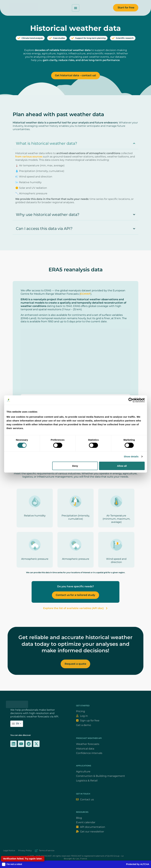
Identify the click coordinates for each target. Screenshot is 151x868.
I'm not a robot (14, 864)
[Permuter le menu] (76, 8)
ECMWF (85, 294)
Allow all (122, 466)
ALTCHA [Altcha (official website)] (145, 864)
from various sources (29, 157)
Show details (131, 456)
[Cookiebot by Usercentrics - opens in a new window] (131, 400)
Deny (75, 466)
